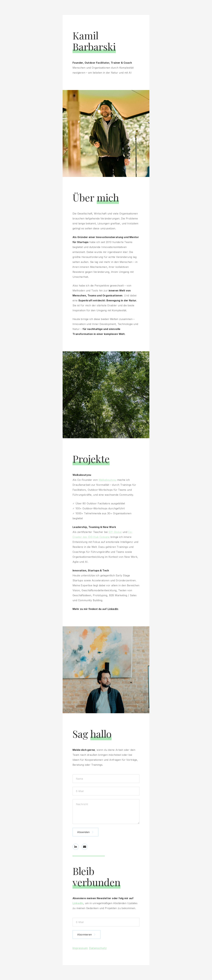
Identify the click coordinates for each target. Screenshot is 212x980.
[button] (76, 845)
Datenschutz (98, 948)
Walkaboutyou (110, 480)
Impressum (80, 948)
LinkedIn (80, 903)
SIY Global (117, 532)
